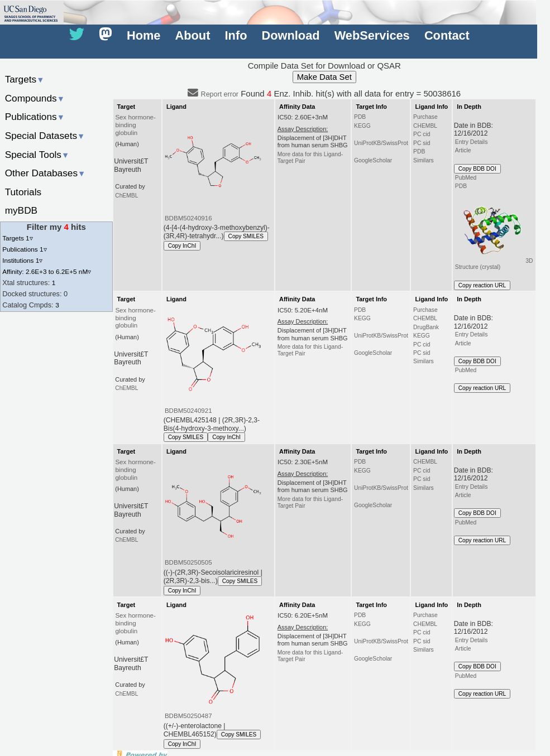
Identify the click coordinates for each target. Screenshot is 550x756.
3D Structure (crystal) (494, 231)
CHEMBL (425, 126)
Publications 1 (24, 249)
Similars (424, 160)
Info (236, 35)
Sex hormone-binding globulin (135, 125)
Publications (35, 117)
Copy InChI (182, 246)
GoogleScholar (373, 160)
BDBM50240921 (188, 411)
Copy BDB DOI (477, 169)
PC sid (422, 143)
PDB (360, 117)
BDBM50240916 (188, 218)
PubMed (466, 178)
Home (144, 35)
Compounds (35, 98)
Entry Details (471, 142)
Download (291, 35)
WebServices (372, 35)
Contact (447, 35)
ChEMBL (126, 196)
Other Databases (46, 173)
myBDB (21, 210)
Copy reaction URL (482, 285)
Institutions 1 (22, 260)
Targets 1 (17, 238)
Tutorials (23, 192)
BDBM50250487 (188, 716)
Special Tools (37, 155)
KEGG (362, 126)
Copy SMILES (246, 236)
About (193, 35)
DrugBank (426, 327)
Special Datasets (45, 136)
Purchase (425, 117)
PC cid (422, 134)
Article (463, 150)
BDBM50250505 (188, 562)
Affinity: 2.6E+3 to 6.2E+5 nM (47, 271)
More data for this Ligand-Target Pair (310, 158)
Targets (25, 79)
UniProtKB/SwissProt (381, 143)
